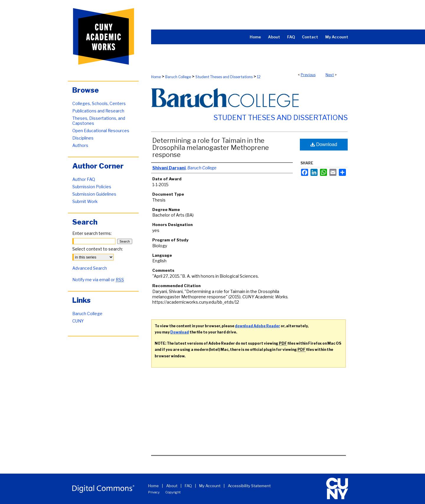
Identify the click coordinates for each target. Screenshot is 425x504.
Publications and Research (98, 111)
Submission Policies (92, 187)
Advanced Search (90, 268)
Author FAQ (84, 179)
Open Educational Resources (101, 131)
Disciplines (83, 138)
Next (330, 75)
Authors (80, 145)
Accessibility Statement (249, 486)
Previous (308, 75)
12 (259, 77)
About (172, 486)
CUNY (78, 321)
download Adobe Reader (258, 326)
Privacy (154, 492)
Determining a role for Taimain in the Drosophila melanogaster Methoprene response (211, 148)
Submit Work (85, 201)
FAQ (188, 486)
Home (156, 77)
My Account (210, 486)
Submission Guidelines (94, 194)
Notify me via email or (98, 280)
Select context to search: (98, 249)
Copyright (173, 492)
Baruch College (178, 77)
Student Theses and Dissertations (224, 77)
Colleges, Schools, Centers (99, 103)
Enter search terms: (92, 233)
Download (324, 144)
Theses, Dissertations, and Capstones (99, 121)
